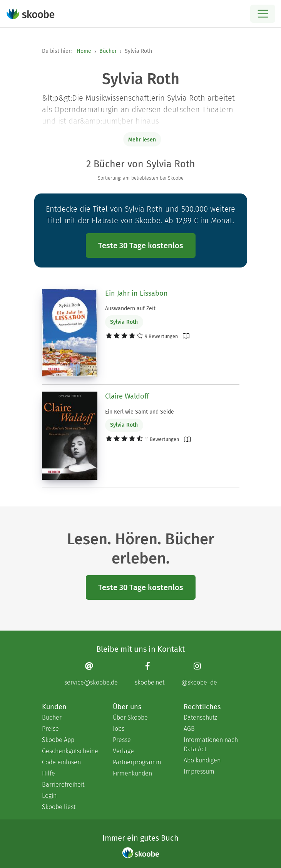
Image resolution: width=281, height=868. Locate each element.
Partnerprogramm (137, 762)
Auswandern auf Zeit (130, 309)
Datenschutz (200, 717)
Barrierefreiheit (63, 785)
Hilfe (49, 773)
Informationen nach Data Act (211, 744)
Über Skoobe (130, 717)
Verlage (123, 751)
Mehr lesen (142, 140)
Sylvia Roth (124, 322)
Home (84, 51)
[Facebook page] (150, 674)
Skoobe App (58, 740)
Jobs (119, 729)
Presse (122, 740)
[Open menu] (263, 14)
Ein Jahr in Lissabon (136, 293)
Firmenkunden (132, 773)
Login (49, 796)
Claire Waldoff (127, 396)
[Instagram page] (199, 674)
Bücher (108, 51)
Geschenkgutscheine (70, 751)
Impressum (199, 771)
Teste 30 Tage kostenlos (141, 246)
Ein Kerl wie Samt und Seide (140, 412)
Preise (50, 729)
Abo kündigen (202, 760)
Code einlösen (61, 762)
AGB (189, 729)
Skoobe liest (59, 807)
